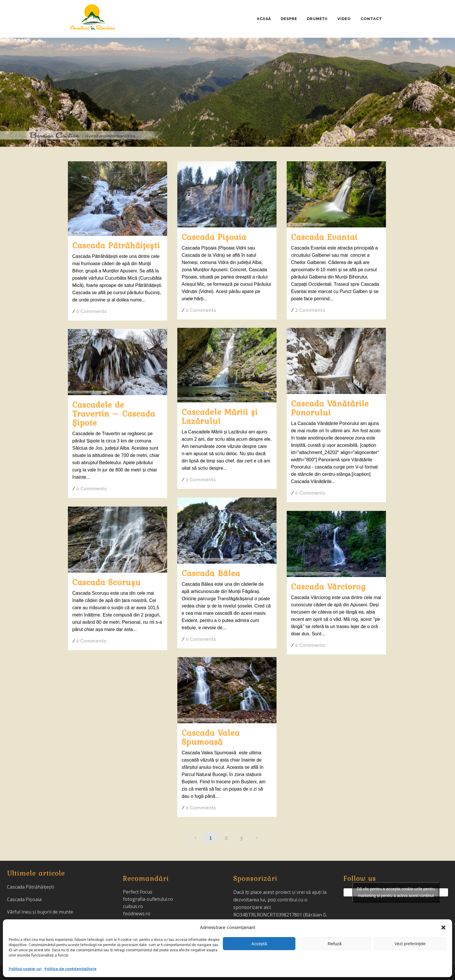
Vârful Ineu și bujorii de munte (40, 912)
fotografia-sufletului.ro (148, 899)
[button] (443, 927)
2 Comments (310, 310)
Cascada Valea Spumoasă (211, 737)
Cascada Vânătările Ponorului (330, 408)
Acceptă (259, 944)
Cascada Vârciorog (328, 586)
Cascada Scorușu (106, 582)
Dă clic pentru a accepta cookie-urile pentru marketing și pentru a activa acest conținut (396, 892)
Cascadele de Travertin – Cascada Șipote (114, 413)
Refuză (335, 944)
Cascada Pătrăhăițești (116, 245)
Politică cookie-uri (25, 969)
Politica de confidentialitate (71, 969)
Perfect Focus (138, 892)
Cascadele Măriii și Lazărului (220, 416)
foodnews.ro (137, 914)
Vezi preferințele (410, 944)
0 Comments (92, 311)
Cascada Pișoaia (214, 237)
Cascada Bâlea (211, 573)
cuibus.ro (133, 906)
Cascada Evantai (324, 237)
